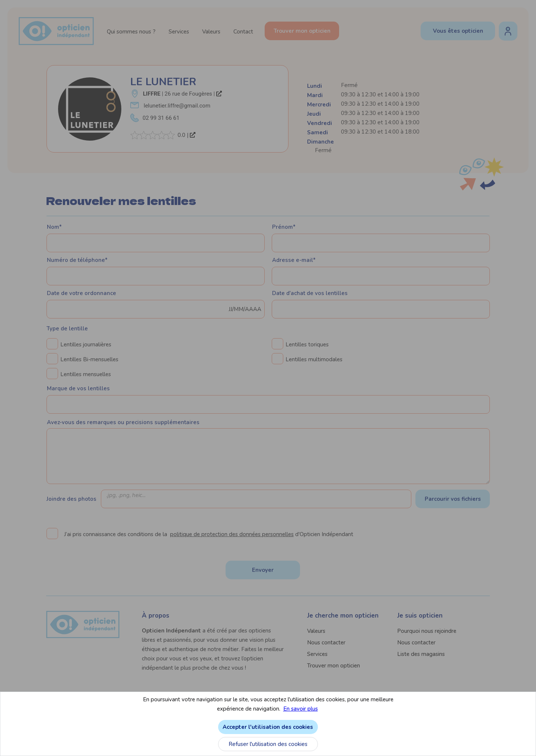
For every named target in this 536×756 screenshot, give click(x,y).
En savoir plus (466, 709)
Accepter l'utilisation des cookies (433, 727)
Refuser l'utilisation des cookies (433, 744)
